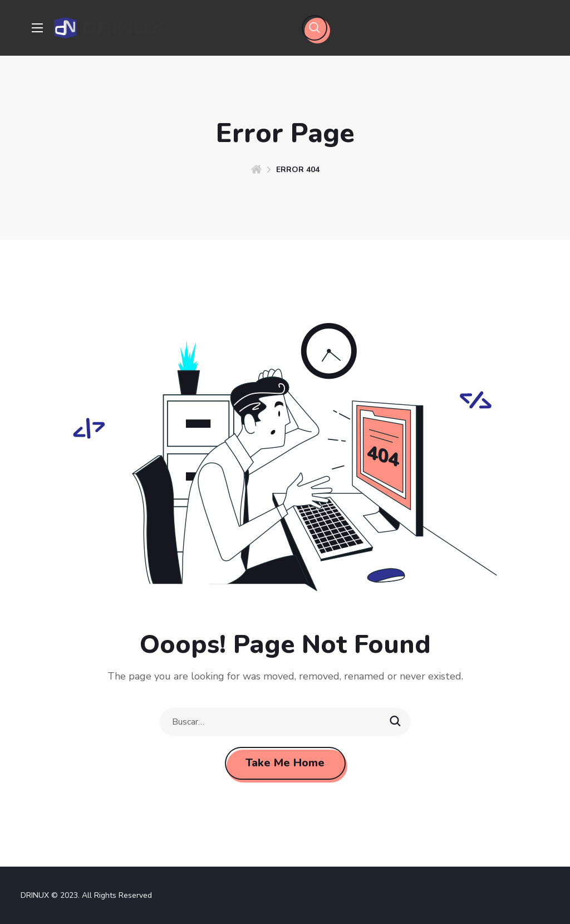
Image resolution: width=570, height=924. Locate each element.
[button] (315, 28)
